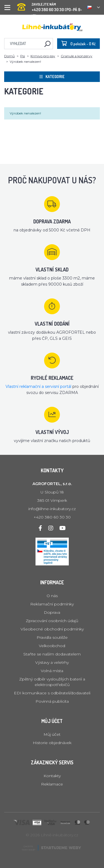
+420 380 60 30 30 (52, 517)
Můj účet (52, 734)
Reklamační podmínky (52, 604)
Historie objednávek (52, 743)
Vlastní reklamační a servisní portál (38, 386)
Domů (9, 56)
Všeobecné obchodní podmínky (52, 629)
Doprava (52, 612)
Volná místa (52, 671)
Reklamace (52, 784)
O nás (52, 596)
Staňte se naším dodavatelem (52, 654)
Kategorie (52, 77)
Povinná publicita (52, 701)
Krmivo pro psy (43, 56)
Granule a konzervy (77, 56)
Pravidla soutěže (52, 637)
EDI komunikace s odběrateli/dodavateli (52, 693)
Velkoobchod (52, 646)
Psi (23, 56)
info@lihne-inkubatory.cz (52, 509)
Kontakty (52, 776)
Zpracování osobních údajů (52, 621)
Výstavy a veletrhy (52, 662)
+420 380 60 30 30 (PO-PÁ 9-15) (50, 5)
